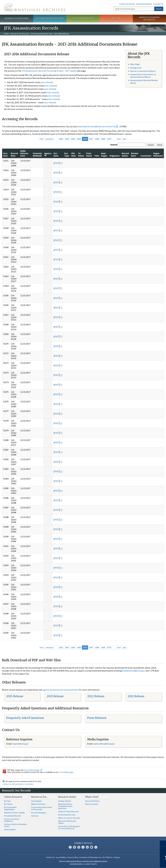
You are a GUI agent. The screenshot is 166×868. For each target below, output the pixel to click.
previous (49, 139)
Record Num (14, 154)
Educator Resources (83, 18)
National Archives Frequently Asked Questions (65, 806)
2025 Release (15, 696)
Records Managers (39, 813)
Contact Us (158, 4)
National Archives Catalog (14, 813)
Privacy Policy (73, 857)
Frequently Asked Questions (25, 718)
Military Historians (38, 804)
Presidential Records (13, 816)
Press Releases (97, 718)
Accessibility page (66, 772)
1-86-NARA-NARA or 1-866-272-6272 (83, 864)
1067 (91, 139)
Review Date (135, 154)
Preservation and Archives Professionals (42, 808)
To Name (81, 154)
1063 (67, 139)
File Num (74, 154)
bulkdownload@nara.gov (134, 671)
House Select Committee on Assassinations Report (143, 76)
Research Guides (67, 797)
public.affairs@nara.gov (104, 744)
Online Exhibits (10, 830)
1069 (103, 139)
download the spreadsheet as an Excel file (97, 126)
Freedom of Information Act (90, 857)
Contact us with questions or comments (18, 784)
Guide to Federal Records (68, 812)
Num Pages (104, 154)
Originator (115, 156)
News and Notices (92, 801)
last (125, 139)
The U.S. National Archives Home (35, 7)
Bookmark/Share (144, 4)
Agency (48, 154)
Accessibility (61, 857)
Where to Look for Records (69, 818)
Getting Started (64, 801)
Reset (160, 145)
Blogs (92, 847)
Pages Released (158, 154)
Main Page (135, 64)
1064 (73, 139)
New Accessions (92, 804)
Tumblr (83, 847)
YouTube (87, 847)
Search (159, 9)
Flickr (96, 847)
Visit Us (116, 18)
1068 (97, 139)
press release (46, 82)
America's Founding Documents (149, 18)
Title (97, 156)
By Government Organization (10, 808)
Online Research (13, 797)
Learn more (142, 863)
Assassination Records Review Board (144, 82)
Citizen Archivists (127, 4)
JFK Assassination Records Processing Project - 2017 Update (49, 71)
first (42, 139)
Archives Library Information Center (15, 825)
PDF (56, 163)
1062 (61, 139)
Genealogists (36, 801)
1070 (109, 139)
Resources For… (40, 797)
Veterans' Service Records (50, 18)
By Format (8, 804)
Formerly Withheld (37, 154)
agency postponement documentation (61, 690)
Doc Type (67, 154)
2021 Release (136, 696)
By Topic (7, 801)
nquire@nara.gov (21, 744)
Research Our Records (17, 18)
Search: (114, 145)
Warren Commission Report (143, 71)
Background (136, 68)
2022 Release (96, 696)
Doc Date (56, 154)
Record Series (125, 154)
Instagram (79, 847)
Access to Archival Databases (11, 820)
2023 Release (55, 696)
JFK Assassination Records (41, 34)
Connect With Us (83, 843)
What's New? (92, 797)
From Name (89, 154)
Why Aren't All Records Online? (67, 822)
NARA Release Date (24, 153)
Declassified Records (67, 815)
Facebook (70, 847)
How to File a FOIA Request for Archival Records (69, 827)
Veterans (35, 816)
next (119, 139)
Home (6, 34)
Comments (146, 156)
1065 (79, 139)
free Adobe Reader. (33, 770)
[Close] (163, 843)
